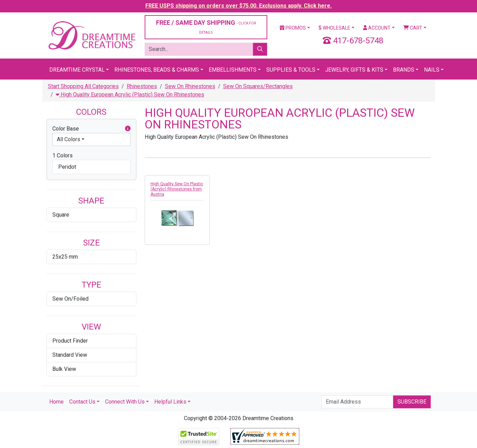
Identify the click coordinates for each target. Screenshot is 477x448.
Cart (413, 28)
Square (61, 215)
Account (377, 28)
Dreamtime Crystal (77, 70)
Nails (432, 70)
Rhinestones (142, 86)
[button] (128, 129)
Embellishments (233, 70)
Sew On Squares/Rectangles (258, 86)
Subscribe (412, 402)
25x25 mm (65, 257)
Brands (404, 70)
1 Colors (63, 155)
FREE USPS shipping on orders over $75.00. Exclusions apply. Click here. (238, 6)
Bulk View (64, 369)
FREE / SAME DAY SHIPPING (206, 27)
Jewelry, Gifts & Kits (354, 70)
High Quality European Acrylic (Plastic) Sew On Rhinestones (130, 95)
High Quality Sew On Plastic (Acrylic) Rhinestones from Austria (177, 189)
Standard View (70, 355)
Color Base (91, 129)
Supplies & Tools (291, 70)
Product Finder (70, 341)
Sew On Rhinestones (190, 86)
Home (56, 402)
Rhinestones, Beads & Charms (157, 70)
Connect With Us (125, 402)
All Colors (69, 139)
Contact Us (82, 402)
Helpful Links (170, 402)
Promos (293, 28)
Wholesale (334, 28)
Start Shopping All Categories (83, 86)
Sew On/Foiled (70, 299)
